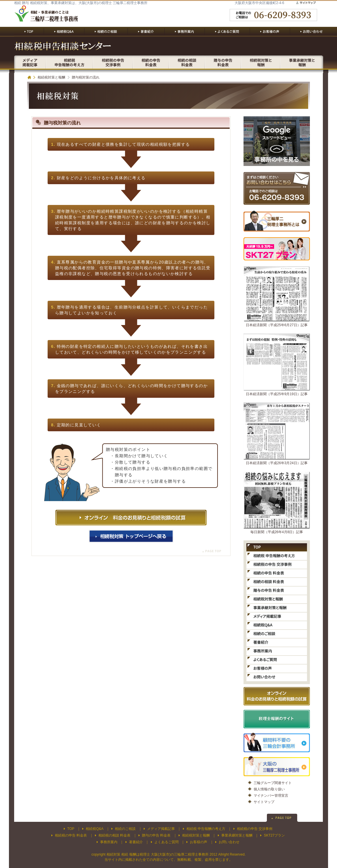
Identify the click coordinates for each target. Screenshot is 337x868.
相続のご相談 (125, 829)
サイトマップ (264, 802)
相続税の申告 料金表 (71, 835)
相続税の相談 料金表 (114, 835)
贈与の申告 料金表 (156, 835)
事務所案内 (109, 842)
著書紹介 (136, 842)
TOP (71, 829)
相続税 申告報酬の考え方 (206, 829)
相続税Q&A (94, 829)
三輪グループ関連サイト (273, 783)
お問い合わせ (229, 842)
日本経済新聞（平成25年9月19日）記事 (277, 394)
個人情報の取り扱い (269, 789)
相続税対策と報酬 (51, 77)
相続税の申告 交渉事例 (255, 829)
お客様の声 (199, 842)
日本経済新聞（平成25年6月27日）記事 (277, 325)
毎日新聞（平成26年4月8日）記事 (277, 532)
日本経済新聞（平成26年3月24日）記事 (277, 463)
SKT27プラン (274, 835)
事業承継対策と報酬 (237, 835)
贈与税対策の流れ (86, 77)
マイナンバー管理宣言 (271, 796)
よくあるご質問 (166, 842)
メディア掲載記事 (161, 829)
